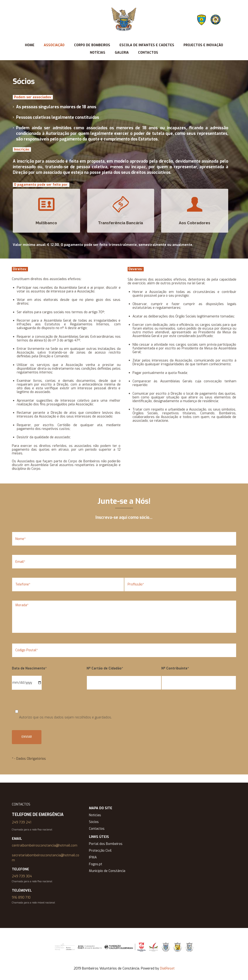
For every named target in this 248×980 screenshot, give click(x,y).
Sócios (94, 822)
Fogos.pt (96, 864)
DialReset (167, 968)
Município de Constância (107, 871)
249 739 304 (22, 876)
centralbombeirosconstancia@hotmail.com (45, 845)
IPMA (93, 857)
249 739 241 (22, 822)
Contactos (97, 829)
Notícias (95, 815)
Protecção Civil (100, 851)
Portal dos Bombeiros (106, 844)
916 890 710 (21, 898)
